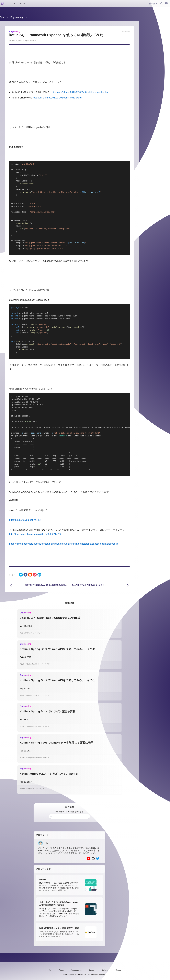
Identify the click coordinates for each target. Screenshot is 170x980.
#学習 (26, 633)
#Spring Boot (31, 664)
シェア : (13, 575)
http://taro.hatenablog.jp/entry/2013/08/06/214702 (35, 534)
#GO (21, 633)
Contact (118, 970)
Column (105, 970)
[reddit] (30, 575)
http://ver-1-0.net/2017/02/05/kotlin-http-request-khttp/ (80, 92)
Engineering (17, 17)
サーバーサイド (32, 41)
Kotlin (12, 41)
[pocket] (35, 575)
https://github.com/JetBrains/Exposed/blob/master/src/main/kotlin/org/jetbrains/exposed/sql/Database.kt (64, 544)
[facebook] (25, 575)
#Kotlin (22, 664)
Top (16, 3)
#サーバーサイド (36, 633)
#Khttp (28, 789)
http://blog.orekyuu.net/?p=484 (25, 520)
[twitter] (21, 575)
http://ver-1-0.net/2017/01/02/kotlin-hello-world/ (58, 98)
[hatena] (39, 575)
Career (92, 970)
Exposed (20, 41)
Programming (76, 970)
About (22, 3)
